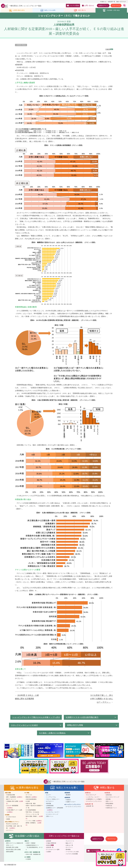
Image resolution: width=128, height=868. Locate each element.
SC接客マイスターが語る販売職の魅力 (84, 718)
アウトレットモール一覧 (32, 815)
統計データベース (11, 800)
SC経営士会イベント (111, 808)
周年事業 (68, 850)
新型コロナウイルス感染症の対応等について (15, 845)
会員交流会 (109, 795)
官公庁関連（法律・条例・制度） (14, 828)
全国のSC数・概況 (31, 804)
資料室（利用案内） (33, 824)
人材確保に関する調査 (15, 803)
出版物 (8, 819)
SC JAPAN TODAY (11, 817)
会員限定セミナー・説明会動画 (55, 809)
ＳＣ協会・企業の (53, 733)
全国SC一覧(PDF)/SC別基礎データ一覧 (34, 807)
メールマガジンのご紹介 (72, 852)
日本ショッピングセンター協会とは (64, 836)
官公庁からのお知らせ (12, 824)
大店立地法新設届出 (31, 800)
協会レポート (69, 843)
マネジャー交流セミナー (53, 800)
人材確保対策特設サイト (32, 846)
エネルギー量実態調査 (12, 807)
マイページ (116, 6)
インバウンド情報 (34, 821)
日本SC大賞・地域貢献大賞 (33, 855)
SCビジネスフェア (91, 795)
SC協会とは (103, 2)
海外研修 (49, 804)
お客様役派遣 (50, 806)
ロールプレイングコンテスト (73, 807)
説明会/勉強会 (109, 804)
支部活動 (108, 800)
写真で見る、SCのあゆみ (32, 812)
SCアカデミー (50, 802)
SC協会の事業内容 (51, 843)
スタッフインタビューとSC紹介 (25, 726)
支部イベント (50, 817)
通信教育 (68, 795)
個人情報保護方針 (10, 865)
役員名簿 (49, 846)
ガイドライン (10, 831)
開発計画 (32, 797)
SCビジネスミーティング (112, 797)
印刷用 (107, 50)
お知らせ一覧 (69, 846)
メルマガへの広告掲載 (72, 854)
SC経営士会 (109, 806)
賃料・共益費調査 (15, 797)
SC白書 (28, 802)
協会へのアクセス (121, 2)
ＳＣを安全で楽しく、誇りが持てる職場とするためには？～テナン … (102, 699)
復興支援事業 (10, 852)
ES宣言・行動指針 (31, 843)
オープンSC (29, 795)
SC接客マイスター (71, 802)
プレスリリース (70, 841)
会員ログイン (103, 6)
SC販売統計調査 (11, 795)
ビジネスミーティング (52, 815)
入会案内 (49, 852)
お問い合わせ (88, 6)
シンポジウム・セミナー (53, 812)
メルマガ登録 (73, 6)
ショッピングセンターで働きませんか (36, 718)
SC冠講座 (28, 860)
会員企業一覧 (111, 2)
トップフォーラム (51, 797)
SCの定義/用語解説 (31, 810)
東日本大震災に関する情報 (13, 850)
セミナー (49, 795)
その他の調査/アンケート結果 (14, 811)
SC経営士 (68, 800)
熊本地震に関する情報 (12, 848)
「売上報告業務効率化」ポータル (34, 849)
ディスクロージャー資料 (53, 850)
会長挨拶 (49, 841)
